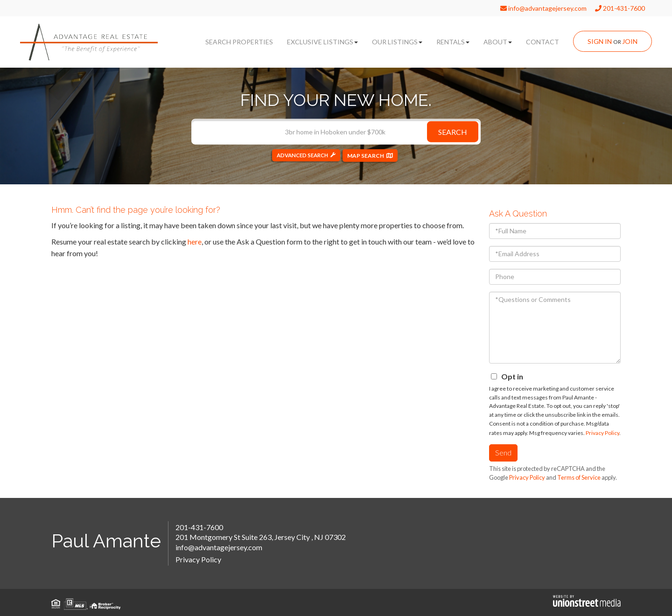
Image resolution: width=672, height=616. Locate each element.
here (195, 241)
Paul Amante (106, 541)
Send (503, 452)
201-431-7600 (620, 8)
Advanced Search (302, 155)
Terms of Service (579, 477)
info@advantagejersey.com (543, 8)
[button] (453, 131)
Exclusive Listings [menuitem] (322, 42)
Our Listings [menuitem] (397, 42)
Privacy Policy (602, 433)
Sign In (600, 41)
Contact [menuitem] (542, 42)
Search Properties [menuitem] (239, 42)
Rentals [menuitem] (453, 42)
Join (630, 41)
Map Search (368, 155)
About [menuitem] (498, 42)
